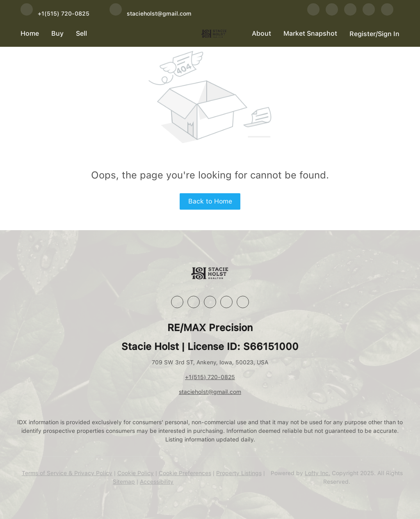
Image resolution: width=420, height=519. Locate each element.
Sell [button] (81, 33)
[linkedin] (332, 13)
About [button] (261, 33)
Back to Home (210, 201)
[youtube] (369, 13)
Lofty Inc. (317, 473)
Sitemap (124, 482)
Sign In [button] (389, 34)
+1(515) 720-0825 (210, 377)
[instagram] (350, 13)
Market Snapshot (310, 33)
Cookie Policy (136, 473)
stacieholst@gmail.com (210, 392)
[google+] (387, 13)
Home (30, 33)
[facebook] (313, 13)
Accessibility (157, 482)
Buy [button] (57, 33)
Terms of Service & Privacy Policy (67, 473)
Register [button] (363, 34)
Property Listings (239, 473)
